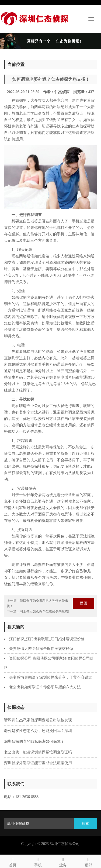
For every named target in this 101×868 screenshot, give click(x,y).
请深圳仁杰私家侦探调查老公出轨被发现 (38, 720)
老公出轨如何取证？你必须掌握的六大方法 (45, 687)
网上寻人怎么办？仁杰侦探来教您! (44, 611)
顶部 (88, 861)
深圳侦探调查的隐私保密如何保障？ (34, 741)
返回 (83, 603)
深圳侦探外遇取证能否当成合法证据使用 (38, 763)
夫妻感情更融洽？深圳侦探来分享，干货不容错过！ (53, 677)
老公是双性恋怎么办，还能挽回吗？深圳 (38, 731)
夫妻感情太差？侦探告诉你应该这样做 (41, 649)
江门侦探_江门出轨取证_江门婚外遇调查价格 (47, 639)
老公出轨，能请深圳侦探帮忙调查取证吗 (38, 752)
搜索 (85, 824)
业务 (63, 861)
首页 (13, 861)
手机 (38, 861)
